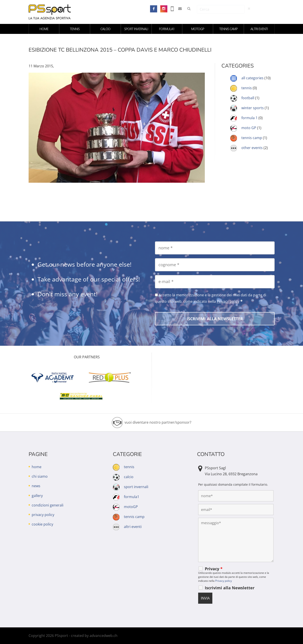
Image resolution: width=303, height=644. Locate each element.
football (248, 98)
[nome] (215, 248)
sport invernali (136, 29)
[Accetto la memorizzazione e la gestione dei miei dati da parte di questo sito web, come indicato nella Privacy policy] (156, 295)
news (36, 486)
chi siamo (40, 476)
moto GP (249, 128)
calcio (105, 29)
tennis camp (228, 29)
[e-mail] (215, 282)
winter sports (253, 108)
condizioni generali (48, 505)
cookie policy (42, 524)
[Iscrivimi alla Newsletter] (215, 319)
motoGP (198, 29)
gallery (37, 496)
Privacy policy (228, 301)
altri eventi (259, 29)
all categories (252, 78)
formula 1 (249, 118)
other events (252, 148)
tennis (75, 29)
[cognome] (215, 265)
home (44, 29)
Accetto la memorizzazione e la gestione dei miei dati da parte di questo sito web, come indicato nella (211, 298)
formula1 (167, 29)
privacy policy (43, 515)
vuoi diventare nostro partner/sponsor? (158, 422)
